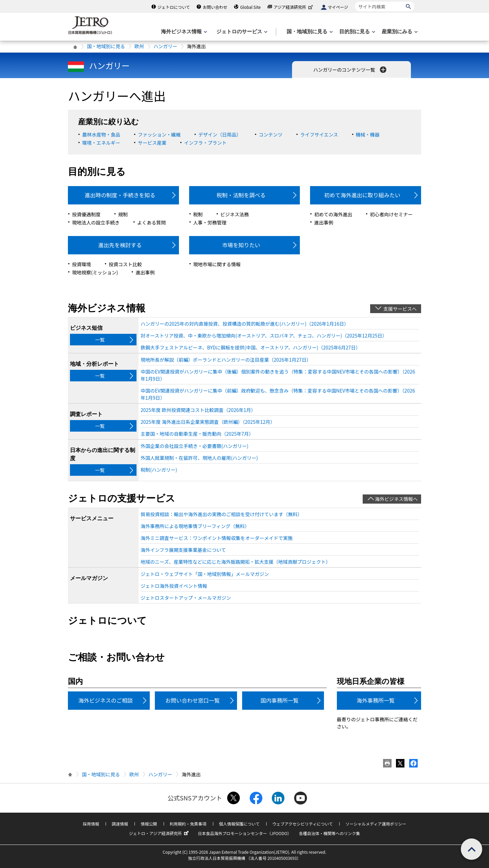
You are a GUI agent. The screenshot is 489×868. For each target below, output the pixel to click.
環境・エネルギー (101, 143)
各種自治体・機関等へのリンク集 (329, 833)
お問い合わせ (215, 7)
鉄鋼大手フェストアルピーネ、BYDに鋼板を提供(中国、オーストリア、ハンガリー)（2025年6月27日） (251, 347)
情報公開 (149, 824)
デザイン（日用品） (220, 134)
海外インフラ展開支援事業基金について (183, 550)
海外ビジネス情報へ (396, 499)
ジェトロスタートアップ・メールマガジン (186, 598)
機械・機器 (368, 134)
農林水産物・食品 (101, 134)
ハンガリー (165, 46)
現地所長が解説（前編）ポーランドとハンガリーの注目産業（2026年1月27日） (226, 360)
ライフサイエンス (319, 134)
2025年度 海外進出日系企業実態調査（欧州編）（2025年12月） (208, 422)
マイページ (338, 7)
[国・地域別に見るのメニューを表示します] (309, 32)
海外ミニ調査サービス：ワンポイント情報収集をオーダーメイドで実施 (216, 538)
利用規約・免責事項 (188, 824)
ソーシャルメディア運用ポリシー (376, 824)
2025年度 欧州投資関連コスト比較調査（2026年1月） (198, 410)
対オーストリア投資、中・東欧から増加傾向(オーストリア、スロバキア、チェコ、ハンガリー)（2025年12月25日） (264, 336)
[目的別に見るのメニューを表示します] (357, 32)
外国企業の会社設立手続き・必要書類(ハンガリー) (194, 446)
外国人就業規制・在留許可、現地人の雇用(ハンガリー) (199, 458)
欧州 (139, 46)
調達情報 (120, 824)
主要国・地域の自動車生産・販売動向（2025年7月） (197, 434)
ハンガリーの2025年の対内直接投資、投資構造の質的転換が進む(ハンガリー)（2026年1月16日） (245, 324)
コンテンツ (271, 134)
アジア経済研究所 (294, 7)
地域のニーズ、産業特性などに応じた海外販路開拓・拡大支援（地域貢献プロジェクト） (236, 562)
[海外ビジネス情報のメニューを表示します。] (183, 32)
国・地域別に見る (106, 46)
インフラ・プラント (205, 143)
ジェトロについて (174, 7)
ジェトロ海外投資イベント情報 (174, 586)
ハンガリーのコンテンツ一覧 (350, 70)
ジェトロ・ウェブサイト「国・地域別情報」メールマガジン (205, 574)
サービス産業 (152, 143)
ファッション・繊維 (159, 134)
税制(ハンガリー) (159, 470)
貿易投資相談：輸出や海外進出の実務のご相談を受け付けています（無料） (221, 514)
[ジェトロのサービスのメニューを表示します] (241, 32)
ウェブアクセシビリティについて (303, 824)
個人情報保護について (239, 824)
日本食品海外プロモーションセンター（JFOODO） (244, 833)
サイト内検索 (355, 2)
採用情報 (91, 824)
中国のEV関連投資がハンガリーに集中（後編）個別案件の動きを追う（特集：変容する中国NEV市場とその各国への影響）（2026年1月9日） (278, 375)
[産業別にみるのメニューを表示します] (399, 32)
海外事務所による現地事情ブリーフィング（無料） (195, 526)
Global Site (250, 7)
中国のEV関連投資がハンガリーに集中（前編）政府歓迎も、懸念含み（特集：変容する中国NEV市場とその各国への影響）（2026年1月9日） (278, 394)
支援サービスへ (400, 309)
